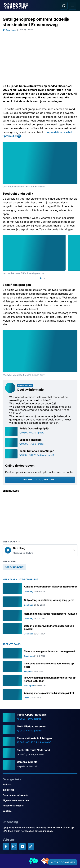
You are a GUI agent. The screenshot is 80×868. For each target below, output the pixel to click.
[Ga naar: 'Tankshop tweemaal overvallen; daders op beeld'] (40, 667)
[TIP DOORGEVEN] (63, 862)
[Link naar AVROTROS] (34, 861)
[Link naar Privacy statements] (40, 806)
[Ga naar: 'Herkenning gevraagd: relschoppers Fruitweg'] (40, 615)
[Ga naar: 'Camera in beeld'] (40, 765)
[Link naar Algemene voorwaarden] (40, 800)
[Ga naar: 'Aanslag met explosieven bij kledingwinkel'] (40, 695)
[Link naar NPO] (46, 861)
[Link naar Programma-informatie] (40, 795)
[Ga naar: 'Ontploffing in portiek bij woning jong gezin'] (40, 602)
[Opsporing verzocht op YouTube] (22, 847)
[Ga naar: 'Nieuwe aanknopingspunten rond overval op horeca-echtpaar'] (40, 681)
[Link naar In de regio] (40, 790)
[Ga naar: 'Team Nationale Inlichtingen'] (40, 741)
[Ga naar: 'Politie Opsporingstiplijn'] (40, 432)
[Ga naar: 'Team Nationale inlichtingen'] (40, 454)
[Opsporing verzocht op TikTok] (31, 847)
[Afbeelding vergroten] (75, 144)
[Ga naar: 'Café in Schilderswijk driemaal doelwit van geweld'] (40, 629)
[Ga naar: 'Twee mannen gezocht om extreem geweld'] (40, 653)
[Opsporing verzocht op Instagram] (14, 847)
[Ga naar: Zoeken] (64, 6)
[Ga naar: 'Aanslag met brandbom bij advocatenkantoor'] (40, 588)
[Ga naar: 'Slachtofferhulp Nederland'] (40, 753)
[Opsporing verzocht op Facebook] (6, 847)
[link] (40, 550)
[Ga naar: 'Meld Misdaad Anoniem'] (40, 730)
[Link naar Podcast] (40, 784)
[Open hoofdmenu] (72, 6)
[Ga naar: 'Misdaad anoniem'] (40, 443)
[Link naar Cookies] (40, 811)
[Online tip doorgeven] (40, 480)
